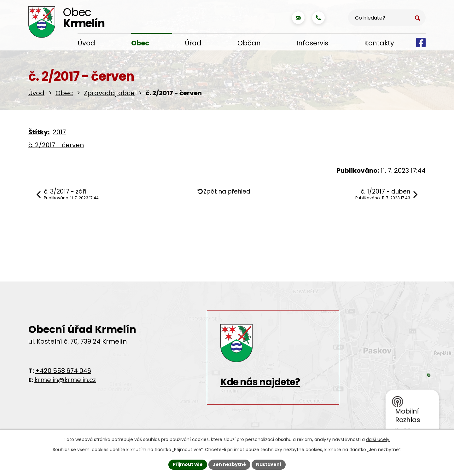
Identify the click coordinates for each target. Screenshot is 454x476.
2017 (59, 132)
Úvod (86, 43)
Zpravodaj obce (109, 93)
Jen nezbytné (229, 464)
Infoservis (312, 43)
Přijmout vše (188, 464)
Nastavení (269, 464)
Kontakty (379, 43)
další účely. (378, 439)
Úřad (193, 43)
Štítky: (39, 132)
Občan (249, 43)
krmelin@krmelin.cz (65, 380)
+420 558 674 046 (63, 371)
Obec (140, 43)
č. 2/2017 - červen (56, 145)
